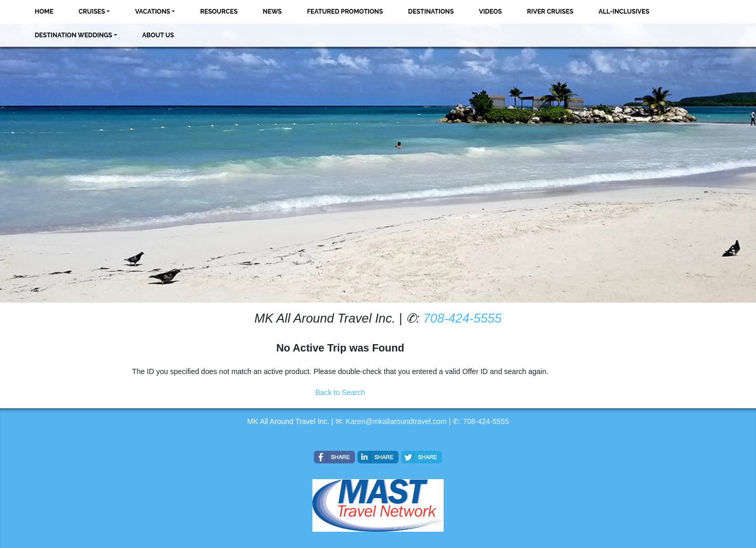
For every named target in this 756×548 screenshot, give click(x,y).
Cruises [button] (92, 12)
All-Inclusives (624, 12)
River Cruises (550, 12)
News (272, 12)
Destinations (431, 12)
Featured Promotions (345, 12)
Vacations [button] (153, 12)
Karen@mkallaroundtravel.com (396, 421)
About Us (158, 35)
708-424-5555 (462, 318)
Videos (490, 12)
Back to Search (340, 392)
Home (44, 12)
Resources (219, 12)
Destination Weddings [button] (73, 35)
